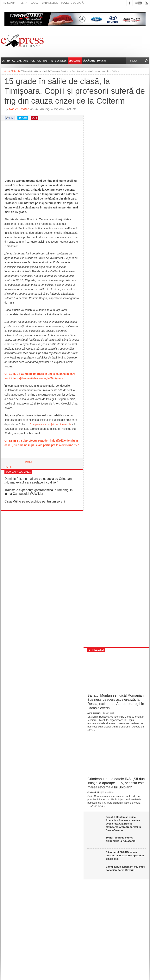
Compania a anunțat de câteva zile (51, 424)
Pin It (9, 467)
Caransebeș (50, 3)
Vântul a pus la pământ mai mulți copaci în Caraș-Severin (125, 868)
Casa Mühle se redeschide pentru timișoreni (35, 501)
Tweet (28, 462)
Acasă (7, 71)
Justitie (48, 61)
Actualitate (20, 61)
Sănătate (89, 61)
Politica (35, 61)
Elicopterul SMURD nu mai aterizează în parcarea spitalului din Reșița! (125, 855)
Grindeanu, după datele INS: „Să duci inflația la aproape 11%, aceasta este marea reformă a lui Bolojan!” (116, 783)
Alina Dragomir (94, 713)
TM (8, 61)
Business (61, 61)
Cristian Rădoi (94, 792)
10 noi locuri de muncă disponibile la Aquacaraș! (121, 839)
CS (3, 61)
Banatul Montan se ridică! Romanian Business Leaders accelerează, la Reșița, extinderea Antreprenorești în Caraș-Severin (116, 702)
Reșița (23, 3)
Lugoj (34, 3)
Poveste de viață (72, 3)
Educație (75, 61)
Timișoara (9, 3)
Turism (101, 61)
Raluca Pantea (19, 109)
